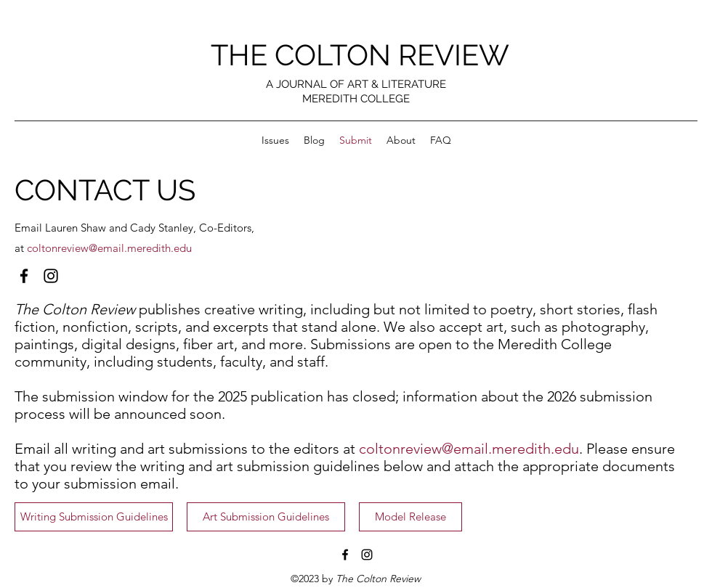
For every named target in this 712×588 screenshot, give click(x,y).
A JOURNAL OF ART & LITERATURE (356, 84)
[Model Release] (410, 517)
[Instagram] (51, 276)
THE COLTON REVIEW (360, 55)
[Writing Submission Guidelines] (94, 517)
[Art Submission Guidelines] (266, 517)
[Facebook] (24, 276)
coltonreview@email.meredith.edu (109, 248)
